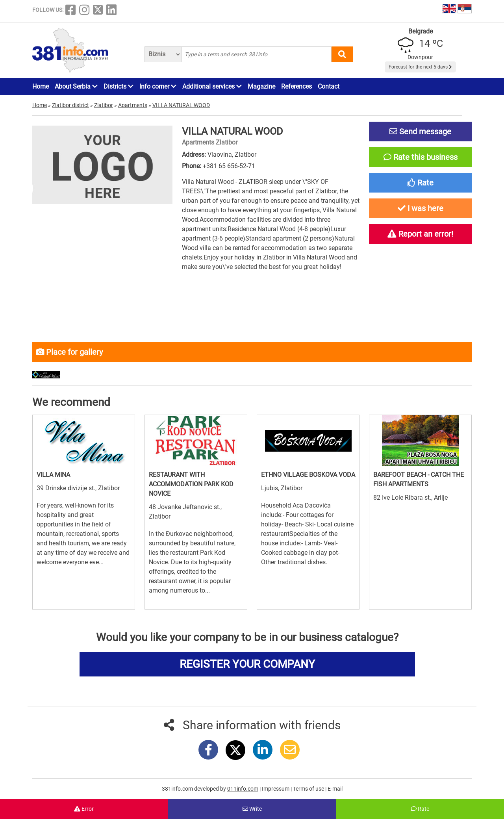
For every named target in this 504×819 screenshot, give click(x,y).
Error (84, 809)
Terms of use (309, 789)
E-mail (335, 789)
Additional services (212, 86)
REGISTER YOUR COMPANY (247, 664)
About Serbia (76, 86)
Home (41, 86)
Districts (119, 86)
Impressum (276, 789)
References (296, 86)
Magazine (261, 86)
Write (252, 809)
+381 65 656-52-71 (229, 166)
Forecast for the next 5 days (420, 67)
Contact (329, 86)
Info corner (158, 86)
